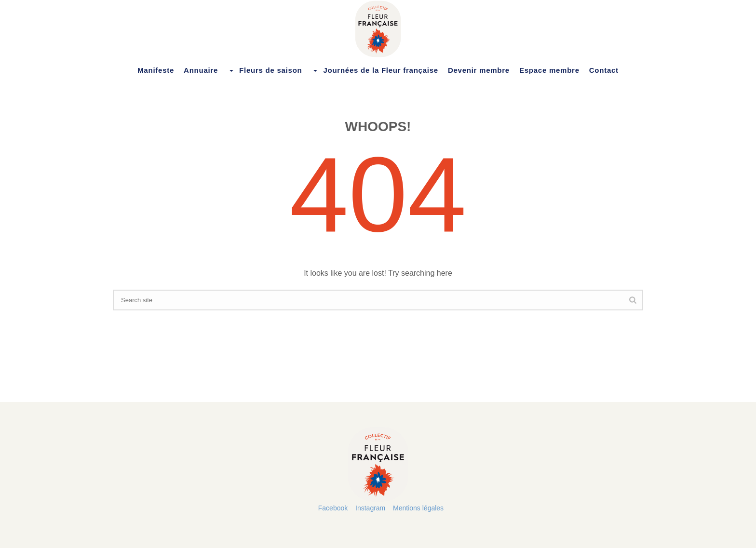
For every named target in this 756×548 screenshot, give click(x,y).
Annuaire (201, 70)
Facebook (333, 508)
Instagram (370, 508)
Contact (604, 70)
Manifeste (156, 70)
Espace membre (549, 70)
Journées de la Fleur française (375, 70)
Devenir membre (479, 70)
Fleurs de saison (265, 70)
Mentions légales (418, 508)
